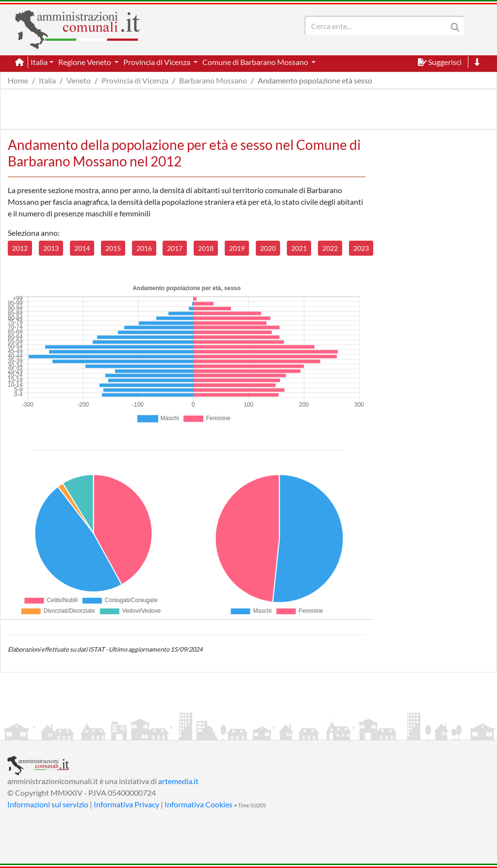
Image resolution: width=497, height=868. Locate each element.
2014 (82, 248)
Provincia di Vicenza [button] (157, 62)
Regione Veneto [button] (85, 62)
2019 (237, 248)
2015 (113, 248)
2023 (361, 248)
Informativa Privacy (126, 804)
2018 (206, 248)
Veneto (79, 80)
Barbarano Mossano (213, 80)
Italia (47, 80)
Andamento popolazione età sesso (315, 80)
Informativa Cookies (199, 804)
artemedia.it (178, 781)
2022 (330, 248)
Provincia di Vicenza (135, 80)
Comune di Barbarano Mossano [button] (256, 62)
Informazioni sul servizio (48, 804)
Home (18, 80)
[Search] (378, 26)
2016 (144, 248)
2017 (175, 248)
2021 (299, 248)
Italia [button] (39, 62)
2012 (20, 248)
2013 (51, 248)
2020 (268, 248)
